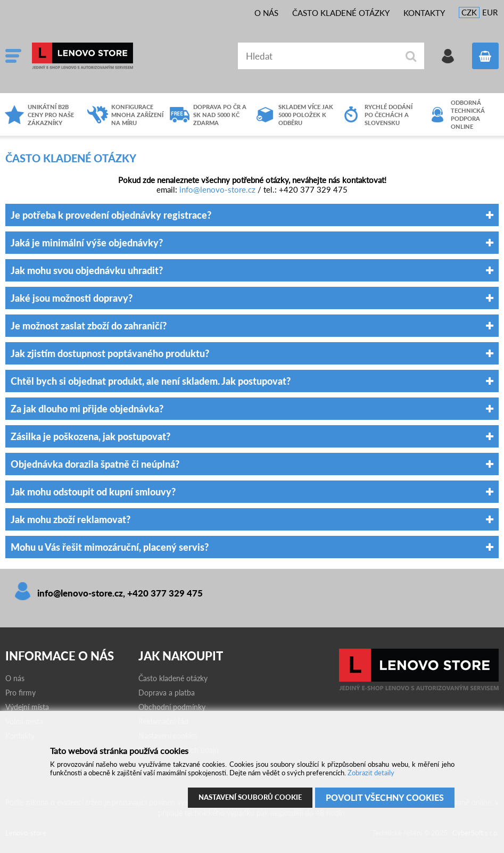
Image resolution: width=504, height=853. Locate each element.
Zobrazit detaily (371, 773)
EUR (490, 12)
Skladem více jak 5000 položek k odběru (306, 115)
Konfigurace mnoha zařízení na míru (137, 115)
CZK (469, 12)
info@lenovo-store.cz (217, 189)
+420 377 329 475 (165, 593)
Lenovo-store (112, 56)
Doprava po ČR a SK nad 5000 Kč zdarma (220, 115)
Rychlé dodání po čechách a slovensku (389, 115)
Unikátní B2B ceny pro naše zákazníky (51, 115)
